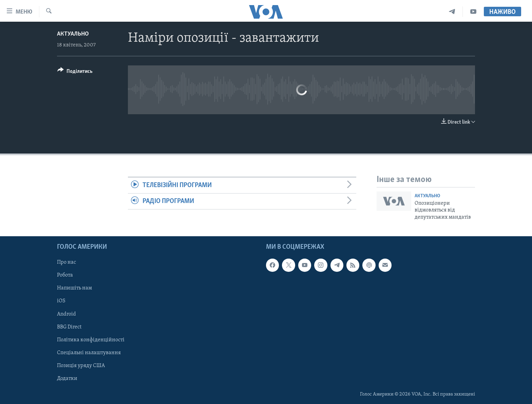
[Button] (75, 72)
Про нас (66, 262)
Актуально (73, 34)
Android (66, 314)
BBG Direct (69, 327)
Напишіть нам (74, 288)
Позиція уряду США (81, 366)
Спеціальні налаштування (89, 353)
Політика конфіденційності (91, 340)
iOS (61, 301)
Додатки (67, 379)
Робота (65, 275)
